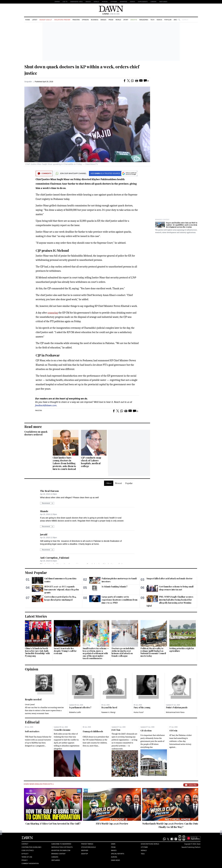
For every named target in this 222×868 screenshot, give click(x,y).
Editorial (32, 722)
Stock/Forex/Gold (88, 847)
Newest (118, 483)
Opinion (85, 20)
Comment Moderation (30, 864)
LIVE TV (65, 2)
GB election (146, 731)
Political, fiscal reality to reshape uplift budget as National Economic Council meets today (153, 652)
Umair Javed (30, 705)
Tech (152, 20)
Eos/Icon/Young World (150, 844)
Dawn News (115, 860)
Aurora (105, 2)
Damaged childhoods (93, 731)
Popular (168, 20)
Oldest (109, 483)
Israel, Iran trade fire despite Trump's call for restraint (65, 651)
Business (95, 20)
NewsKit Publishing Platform (191, 847)
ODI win (173, 731)
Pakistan (76, 20)
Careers (153, 2)
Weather (85, 850)
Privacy (25, 860)
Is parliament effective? (80, 707)
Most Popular (36, 572)
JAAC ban (116, 730)
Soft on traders (32, 731)
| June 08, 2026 (111, 14)
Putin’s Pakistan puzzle (177, 707)
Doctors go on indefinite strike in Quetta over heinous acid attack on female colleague (123, 652)
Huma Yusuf (139, 712)
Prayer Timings (87, 844)
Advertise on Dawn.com (61, 850)
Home (28, 20)
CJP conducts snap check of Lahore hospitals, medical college (91, 462)
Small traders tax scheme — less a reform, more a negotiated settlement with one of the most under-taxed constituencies (96, 653)
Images (88, 2)
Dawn (113, 844)
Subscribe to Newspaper (61, 844)
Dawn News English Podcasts (39, 784)
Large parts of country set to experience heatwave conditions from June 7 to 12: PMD (119, 600)
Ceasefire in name (62, 730)
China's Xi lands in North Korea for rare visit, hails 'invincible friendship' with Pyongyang (37, 652)
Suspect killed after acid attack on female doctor (170, 579)
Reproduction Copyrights (62, 847)
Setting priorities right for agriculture (182, 650)
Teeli (143, 854)
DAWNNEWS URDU (77, 2)
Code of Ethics (28, 850)
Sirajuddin (28, 82)
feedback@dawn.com (46, 405)
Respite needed (33, 699)
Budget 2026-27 (46, 20)
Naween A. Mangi (108, 712)
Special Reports (118, 854)
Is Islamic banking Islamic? (115, 587)
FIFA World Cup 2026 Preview (112, 824)
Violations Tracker (62, 20)
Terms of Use (27, 857)
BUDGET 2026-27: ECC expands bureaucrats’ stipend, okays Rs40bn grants (62, 590)
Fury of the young (142, 707)
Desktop (85, 854)
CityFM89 (114, 2)
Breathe (134, 20)
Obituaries (163, 2)
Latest (35, 20)
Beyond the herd (109, 707)
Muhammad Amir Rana (175, 712)
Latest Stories (36, 616)
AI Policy (25, 854)
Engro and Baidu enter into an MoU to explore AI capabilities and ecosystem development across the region (182, 225)
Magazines (144, 20)
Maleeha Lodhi (75, 712)
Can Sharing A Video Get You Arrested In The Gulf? (53, 824)
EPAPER (57, 2)
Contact (25, 844)
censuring (53, 313)
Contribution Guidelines (31, 847)
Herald (96, 2)
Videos (159, 20)
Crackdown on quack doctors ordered (36, 433)
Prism (111, 20)
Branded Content (162, 220)
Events (133, 2)
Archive (177, 20)
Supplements (143, 2)
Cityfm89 (144, 847)
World (118, 20)
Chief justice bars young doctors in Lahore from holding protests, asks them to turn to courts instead (64, 463)
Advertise (124, 2)
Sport (126, 20)
